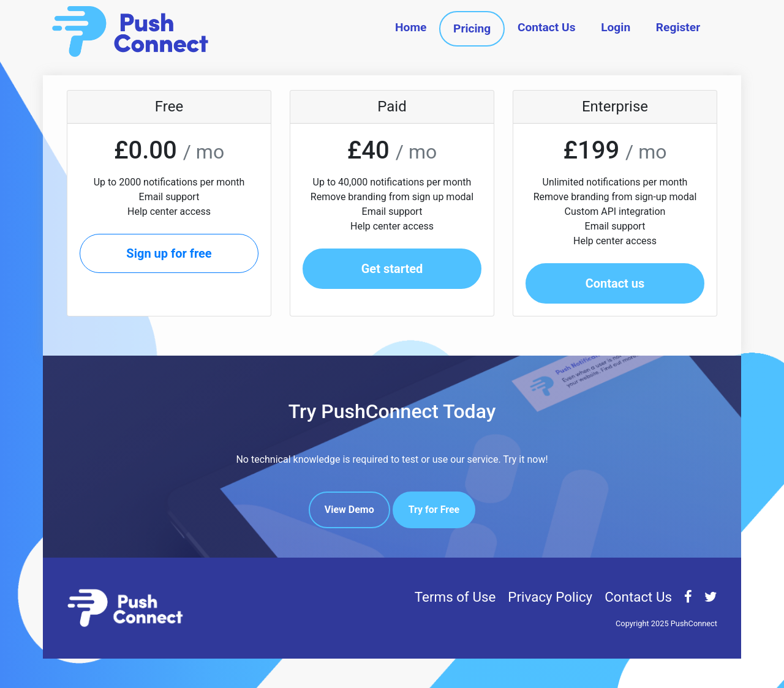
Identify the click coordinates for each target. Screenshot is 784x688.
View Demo (349, 510)
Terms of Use (455, 597)
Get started (392, 269)
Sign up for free (169, 253)
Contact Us (547, 27)
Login (616, 27)
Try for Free (434, 510)
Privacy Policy (550, 597)
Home (411, 27)
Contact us (615, 283)
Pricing (472, 28)
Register (678, 27)
